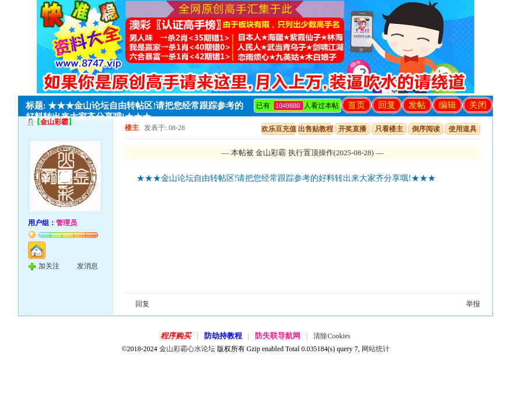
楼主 (132, 128)
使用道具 (463, 129)
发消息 (87, 266)
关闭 (478, 105)
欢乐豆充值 (279, 129)
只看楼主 (389, 129)
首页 (356, 105)
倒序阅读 (426, 129)
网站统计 (376, 349)
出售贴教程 (316, 129)
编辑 (447, 105)
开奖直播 (352, 129)
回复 (387, 105)
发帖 (417, 105)
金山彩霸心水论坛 (187, 349)
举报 (473, 304)
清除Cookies (332, 336)
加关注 (49, 266)
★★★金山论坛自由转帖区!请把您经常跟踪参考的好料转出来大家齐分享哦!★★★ (286, 178)
